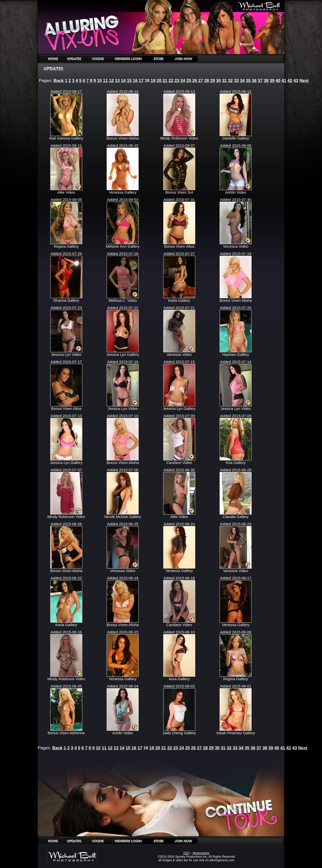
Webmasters (201, 853)
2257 (187, 853)
